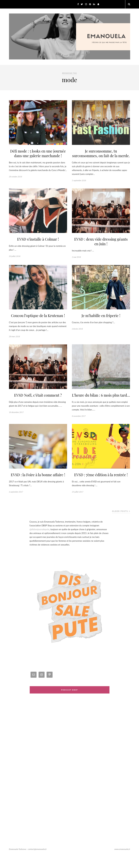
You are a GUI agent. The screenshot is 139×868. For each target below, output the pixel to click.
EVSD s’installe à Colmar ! (38, 245)
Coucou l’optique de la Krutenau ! (38, 322)
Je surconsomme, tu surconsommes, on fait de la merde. (101, 156)
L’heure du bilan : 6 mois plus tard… (101, 404)
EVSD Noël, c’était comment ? (38, 402)
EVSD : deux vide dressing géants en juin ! (101, 247)
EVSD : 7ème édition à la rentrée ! (101, 487)
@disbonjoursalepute (39, 542)
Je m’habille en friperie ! (101, 322)
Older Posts (121, 523)
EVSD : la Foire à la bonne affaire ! (38, 487)
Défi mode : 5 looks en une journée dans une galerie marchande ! (38, 154)
